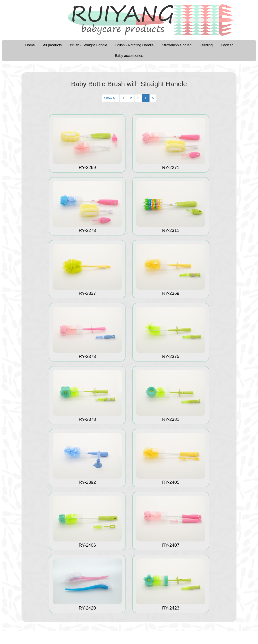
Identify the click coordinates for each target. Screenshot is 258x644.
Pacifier (227, 45)
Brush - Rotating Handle (135, 45)
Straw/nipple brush (177, 45)
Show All (110, 98)
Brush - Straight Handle (89, 45)
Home (30, 45)
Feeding (206, 45)
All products (52, 45)
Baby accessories (129, 56)
